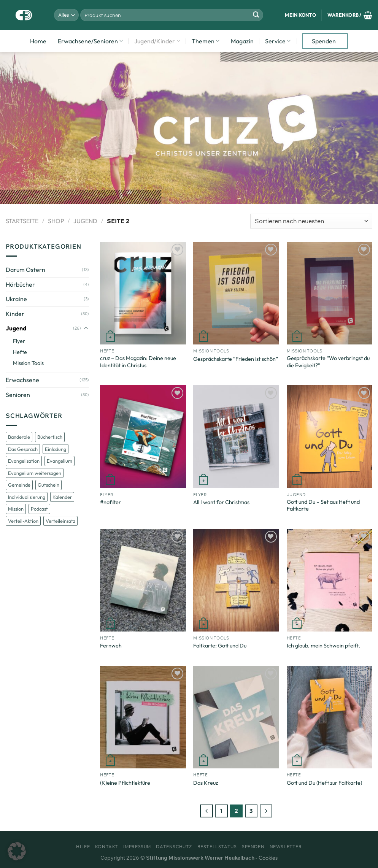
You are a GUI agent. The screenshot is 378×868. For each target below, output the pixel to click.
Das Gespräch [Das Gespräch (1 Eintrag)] (23, 449)
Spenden (324, 41)
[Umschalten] (86, 328)
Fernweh (111, 646)
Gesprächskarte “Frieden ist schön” (236, 359)
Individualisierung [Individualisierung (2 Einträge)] (27, 497)
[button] (17, 851)
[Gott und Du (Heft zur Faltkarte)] (330, 717)
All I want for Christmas (221, 502)
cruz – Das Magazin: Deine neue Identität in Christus (138, 362)
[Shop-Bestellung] (311, 221)
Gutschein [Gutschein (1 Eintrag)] (48, 485)
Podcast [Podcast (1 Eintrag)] (39, 509)
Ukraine (16, 299)
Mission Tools (28, 363)
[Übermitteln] (256, 15)
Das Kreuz (206, 783)
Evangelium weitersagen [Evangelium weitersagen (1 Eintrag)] (35, 473)
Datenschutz (174, 847)
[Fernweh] (143, 580)
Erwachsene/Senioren (90, 41)
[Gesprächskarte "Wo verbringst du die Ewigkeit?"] (330, 293)
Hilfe (83, 847)
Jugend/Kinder (157, 41)
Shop (56, 221)
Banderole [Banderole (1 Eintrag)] (19, 437)
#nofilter (110, 502)
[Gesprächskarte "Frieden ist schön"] (236, 293)
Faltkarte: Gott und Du (220, 646)
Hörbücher (20, 284)
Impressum (137, 847)
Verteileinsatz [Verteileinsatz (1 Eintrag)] (60, 521)
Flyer (19, 341)
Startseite (22, 221)
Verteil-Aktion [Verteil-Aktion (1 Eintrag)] (23, 521)
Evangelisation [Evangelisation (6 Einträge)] (24, 461)
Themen (206, 41)
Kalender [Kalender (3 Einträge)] (62, 497)
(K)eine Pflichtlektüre (125, 783)
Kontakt (107, 847)
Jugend (85, 221)
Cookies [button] (268, 858)
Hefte (20, 352)
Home (38, 41)
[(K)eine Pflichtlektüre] (143, 717)
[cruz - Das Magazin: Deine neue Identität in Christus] (143, 293)
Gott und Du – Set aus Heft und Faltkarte (323, 505)
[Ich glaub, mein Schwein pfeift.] (330, 580)
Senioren (18, 395)
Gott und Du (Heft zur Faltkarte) (324, 783)
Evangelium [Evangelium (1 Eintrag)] (60, 461)
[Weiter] (266, 811)
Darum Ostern (25, 270)
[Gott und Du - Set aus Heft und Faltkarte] (330, 436)
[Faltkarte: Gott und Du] (236, 580)
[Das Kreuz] (236, 717)
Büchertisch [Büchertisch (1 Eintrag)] (50, 437)
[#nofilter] (143, 436)
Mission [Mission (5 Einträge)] (16, 509)
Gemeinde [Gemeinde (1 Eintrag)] (19, 485)
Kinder (15, 314)
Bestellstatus (217, 847)
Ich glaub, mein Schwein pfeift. (323, 646)
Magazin (242, 41)
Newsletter (286, 847)
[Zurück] (206, 811)
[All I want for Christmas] (236, 436)
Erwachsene (22, 380)
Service (278, 41)
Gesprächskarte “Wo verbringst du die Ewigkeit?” (328, 362)
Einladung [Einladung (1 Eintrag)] (56, 449)
